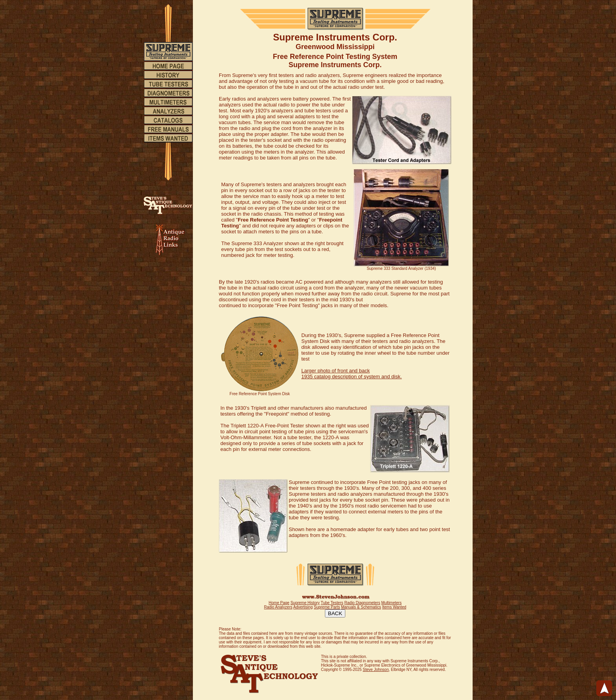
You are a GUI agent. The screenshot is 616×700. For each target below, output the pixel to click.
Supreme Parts (327, 607)
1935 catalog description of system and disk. (352, 377)
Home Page (279, 603)
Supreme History (305, 603)
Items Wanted (394, 607)
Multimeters (391, 603)
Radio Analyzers (278, 607)
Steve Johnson (376, 670)
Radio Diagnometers (362, 603)
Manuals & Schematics (361, 607)
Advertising (303, 607)
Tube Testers (332, 603)
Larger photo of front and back (335, 371)
